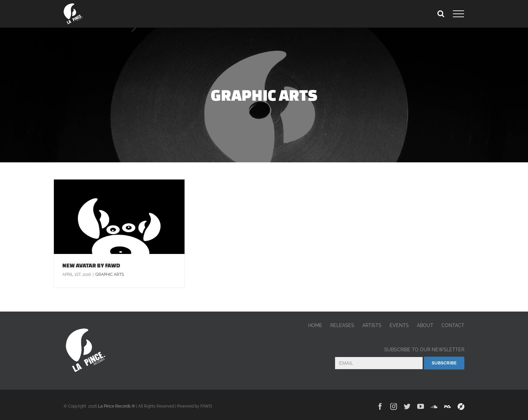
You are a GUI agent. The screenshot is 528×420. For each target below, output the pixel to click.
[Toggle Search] (441, 13)
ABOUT (425, 325)
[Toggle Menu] (458, 14)
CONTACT (453, 325)
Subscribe (444, 363)
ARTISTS (372, 325)
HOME (315, 325)
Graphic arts (110, 274)
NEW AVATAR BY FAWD (91, 265)
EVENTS (399, 325)
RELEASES (342, 325)
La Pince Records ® (117, 406)
